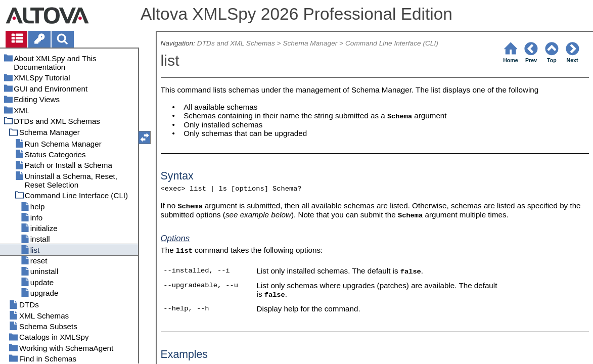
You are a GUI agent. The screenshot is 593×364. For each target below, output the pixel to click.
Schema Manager (310, 43)
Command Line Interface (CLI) (392, 43)
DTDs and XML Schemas (236, 43)
